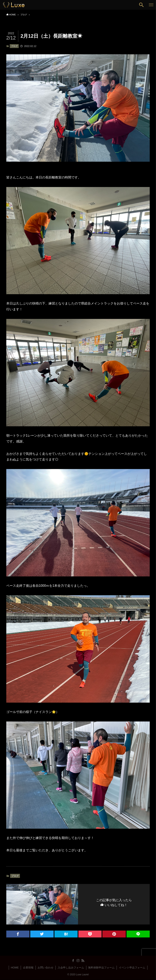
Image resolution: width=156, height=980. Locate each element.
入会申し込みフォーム (71, 968)
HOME (15, 968)
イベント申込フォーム (132, 968)
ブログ (14, 46)
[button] (141, 5)
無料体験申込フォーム (101, 968)
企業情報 (28, 968)
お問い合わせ (45, 968)
